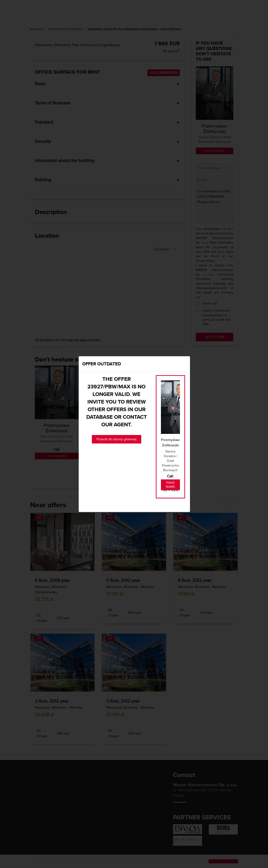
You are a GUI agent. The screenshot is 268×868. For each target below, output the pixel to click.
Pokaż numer (170, 485)
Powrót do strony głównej (117, 439)
